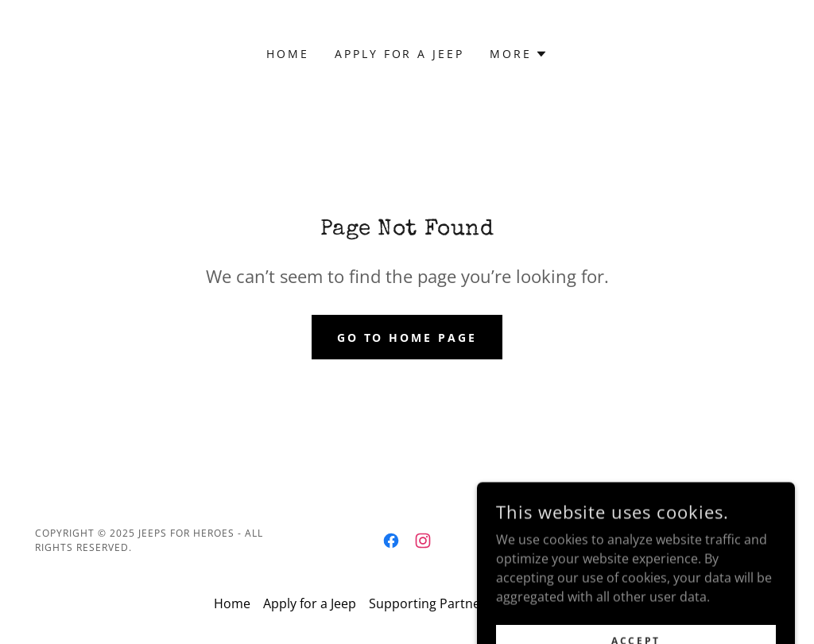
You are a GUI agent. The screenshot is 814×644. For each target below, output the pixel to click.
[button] (519, 54)
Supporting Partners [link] (430, 603)
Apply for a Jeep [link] (400, 54)
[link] (391, 541)
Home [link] (288, 54)
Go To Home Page (407, 338)
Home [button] (232, 603)
